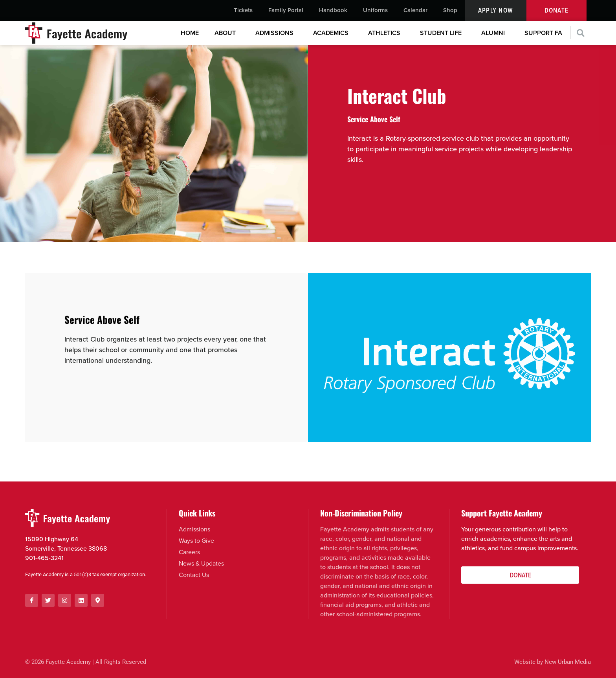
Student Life (443, 33)
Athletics (386, 33)
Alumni (495, 33)
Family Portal (286, 10)
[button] (581, 33)
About (227, 33)
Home (190, 33)
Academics (333, 33)
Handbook (333, 10)
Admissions (276, 33)
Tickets (243, 10)
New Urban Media (568, 662)
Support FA (543, 33)
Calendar (415, 10)
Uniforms (375, 10)
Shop (450, 10)
